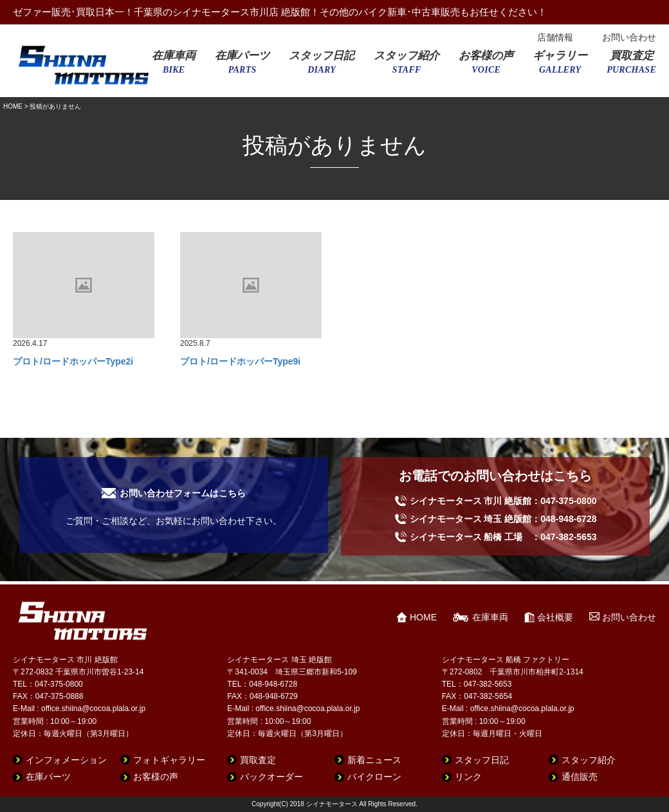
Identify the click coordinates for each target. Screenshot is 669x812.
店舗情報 (555, 37)
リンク (468, 777)
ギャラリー (560, 66)
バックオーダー (271, 777)
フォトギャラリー (169, 760)
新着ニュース (374, 760)
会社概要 (555, 617)
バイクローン (374, 777)
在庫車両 (174, 66)
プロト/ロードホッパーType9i (240, 361)
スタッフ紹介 (407, 66)
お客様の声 (486, 66)
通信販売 (580, 777)
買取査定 (631, 66)
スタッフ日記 (322, 66)
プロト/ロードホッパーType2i (73, 361)
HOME (13, 106)
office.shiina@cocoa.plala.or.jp (93, 708)
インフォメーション (66, 760)
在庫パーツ (242, 66)
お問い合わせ (629, 37)
